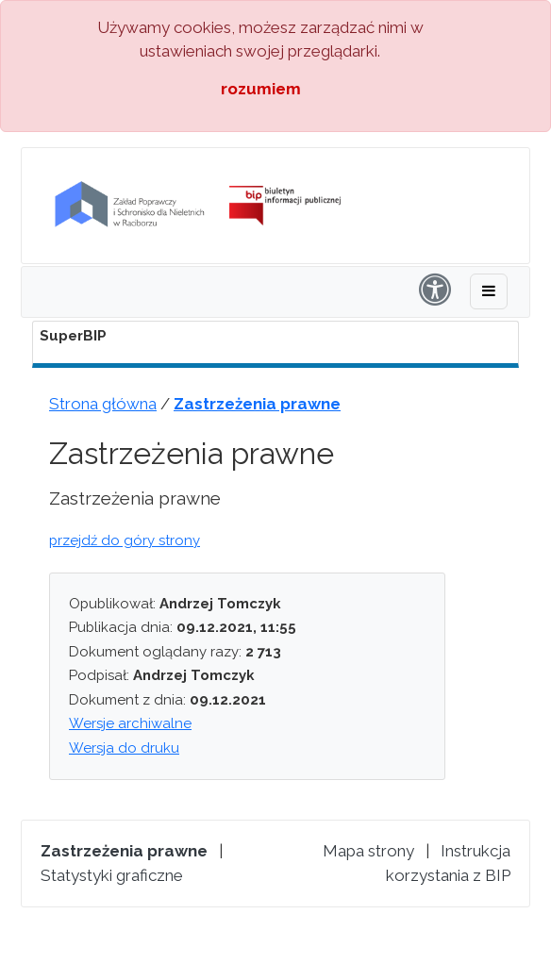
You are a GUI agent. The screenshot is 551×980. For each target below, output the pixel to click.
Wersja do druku (124, 748)
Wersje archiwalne (130, 723)
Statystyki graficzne (112, 875)
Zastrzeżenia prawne (257, 404)
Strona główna (103, 404)
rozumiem (261, 89)
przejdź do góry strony (125, 540)
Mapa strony (368, 851)
